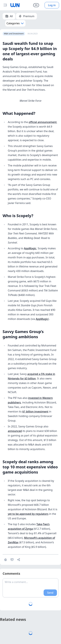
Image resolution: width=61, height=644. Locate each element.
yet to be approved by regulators (28, 514)
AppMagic (30, 248)
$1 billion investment (35, 412)
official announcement (43, 122)
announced (15, 431)
